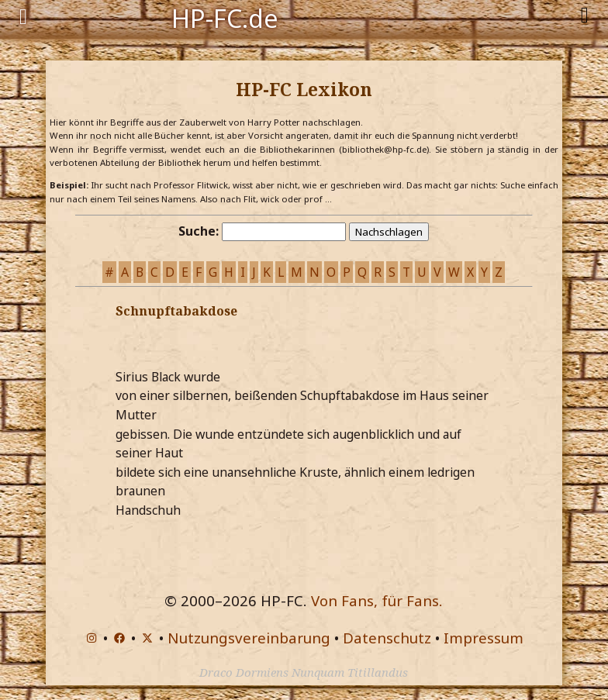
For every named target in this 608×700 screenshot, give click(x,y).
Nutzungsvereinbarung (249, 638)
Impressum (484, 638)
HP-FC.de (225, 17)
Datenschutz (387, 638)
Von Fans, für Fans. (377, 600)
